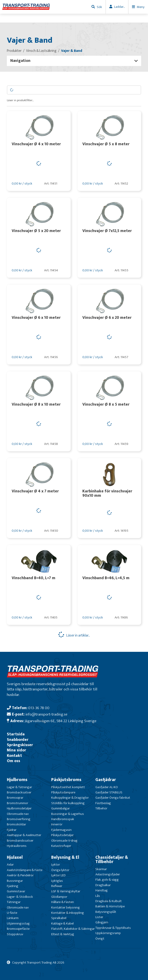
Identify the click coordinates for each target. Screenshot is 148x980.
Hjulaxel (15, 857)
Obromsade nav (18, 814)
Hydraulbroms (17, 846)
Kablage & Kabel (62, 923)
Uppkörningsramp (108, 933)
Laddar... (119, 7)
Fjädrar (12, 830)
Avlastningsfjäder (108, 874)
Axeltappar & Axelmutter (24, 835)
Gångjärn (102, 922)
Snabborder (18, 740)
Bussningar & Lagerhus (68, 814)
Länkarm (13, 918)
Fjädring (13, 886)
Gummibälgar (61, 808)
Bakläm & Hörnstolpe (110, 906)
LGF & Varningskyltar (66, 891)
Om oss (13, 761)
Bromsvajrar (15, 798)
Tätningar (14, 902)
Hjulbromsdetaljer (19, 808)
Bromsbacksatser (19, 792)
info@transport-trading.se (46, 714)
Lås (98, 896)
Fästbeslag (103, 803)
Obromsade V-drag (64, 841)
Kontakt (14, 756)
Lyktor (56, 865)
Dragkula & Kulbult (109, 901)
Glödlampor (59, 897)
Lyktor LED (58, 875)
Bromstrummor (17, 803)
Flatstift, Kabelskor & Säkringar (73, 929)
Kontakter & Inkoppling (68, 913)
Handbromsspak (63, 819)
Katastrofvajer (61, 846)
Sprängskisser (20, 745)
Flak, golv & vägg (107, 880)
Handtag (102, 890)
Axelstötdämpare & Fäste (25, 870)
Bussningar (15, 881)
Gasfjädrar (106, 780)
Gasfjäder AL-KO (107, 787)
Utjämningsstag (18, 923)
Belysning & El (65, 857)
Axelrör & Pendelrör (20, 875)
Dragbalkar (103, 885)
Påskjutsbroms (66, 780)
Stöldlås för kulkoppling (68, 803)
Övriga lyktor (60, 870)
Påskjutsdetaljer (62, 835)
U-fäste (12, 913)
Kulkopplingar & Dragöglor (70, 798)
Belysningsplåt (106, 912)
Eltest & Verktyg (63, 934)
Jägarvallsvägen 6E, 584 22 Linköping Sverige (61, 721)
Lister (99, 917)
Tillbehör (101, 808)
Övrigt (100, 939)
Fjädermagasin (61, 830)
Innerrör (57, 824)
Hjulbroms (17, 780)
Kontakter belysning (66, 907)
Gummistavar (16, 891)
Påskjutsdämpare (63, 792)
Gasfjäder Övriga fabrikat (113, 798)
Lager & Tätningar (19, 787)
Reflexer (57, 886)
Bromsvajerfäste (18, 929)
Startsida (16, 734)
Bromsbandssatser (20, 841)
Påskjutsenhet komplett (68, 787)
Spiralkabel (59, 918)
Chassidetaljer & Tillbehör (112, 860)
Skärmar (101, 869)
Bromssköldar (16, 824)
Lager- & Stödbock (20, 897)
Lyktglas (57, 881)
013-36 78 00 (39, 708)
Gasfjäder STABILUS (109, 792)
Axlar (10, 865)
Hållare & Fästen (63, 902)
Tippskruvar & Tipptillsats (113, 928)
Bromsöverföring (19, 819)
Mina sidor (16, 750)
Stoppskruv (15, 934)
